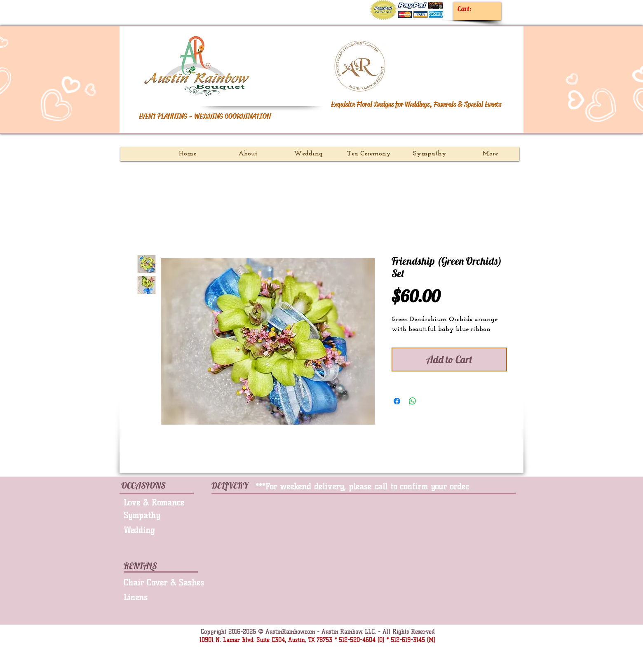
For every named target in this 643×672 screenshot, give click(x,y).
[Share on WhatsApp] (413, 401)
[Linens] (164, 597)
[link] (472, 9)
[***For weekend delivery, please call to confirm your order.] (373, 486)
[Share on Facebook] (397, 401)
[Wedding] (158, 530)
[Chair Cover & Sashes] (167, 583)
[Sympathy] (161, 515)
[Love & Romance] (164, 503)
